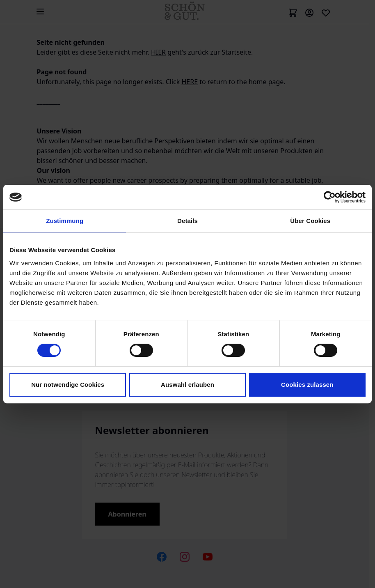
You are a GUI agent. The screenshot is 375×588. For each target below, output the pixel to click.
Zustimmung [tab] (65, 221)
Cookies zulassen (307, 385)
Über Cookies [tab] (310, 221)
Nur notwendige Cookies (68, 385)
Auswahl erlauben (187, 385)
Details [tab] (187, 221)
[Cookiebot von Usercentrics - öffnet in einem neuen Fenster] (330, 197)
